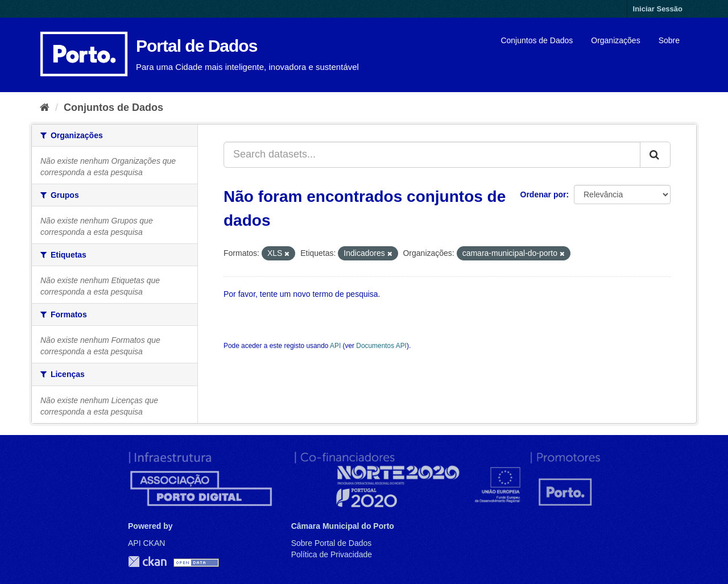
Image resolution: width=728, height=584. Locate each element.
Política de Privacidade (332, 554)
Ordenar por (543, 194)
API (335, 346)
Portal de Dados (197, 46)
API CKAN (146, 543)
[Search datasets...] (432, 155)
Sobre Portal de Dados (332, 543)
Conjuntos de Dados (537, 40)
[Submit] (655, 155)
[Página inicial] (45, 107)
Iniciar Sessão (658, 9)
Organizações (615, 40)
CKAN (147, 562)
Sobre (669, 40)
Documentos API (381, 346)
